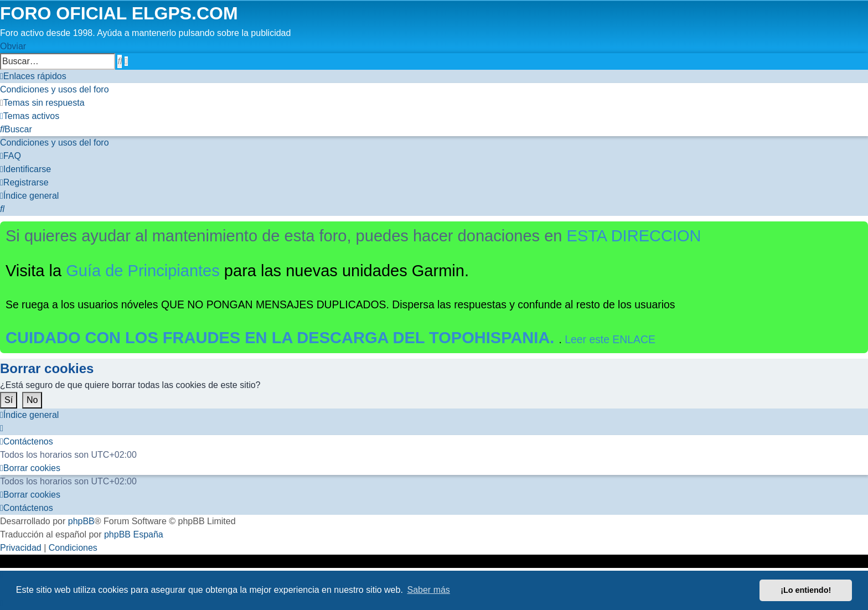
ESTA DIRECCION (634, 236)
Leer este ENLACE (610, 339)
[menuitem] (55, 89)
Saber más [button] (429, 590)
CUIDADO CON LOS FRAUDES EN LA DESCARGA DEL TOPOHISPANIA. (282, 338)
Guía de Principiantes (143, 271)
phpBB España (134, 534)
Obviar (13, 46)
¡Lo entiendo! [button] (806, 590)
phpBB (81, 521)
